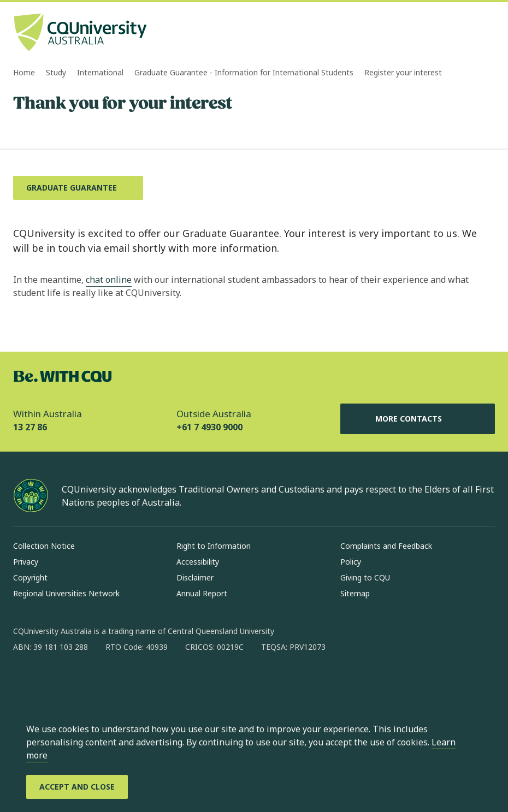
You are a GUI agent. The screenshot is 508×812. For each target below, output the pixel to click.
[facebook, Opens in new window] (25, 682)
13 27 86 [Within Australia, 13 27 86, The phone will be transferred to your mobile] (30, 427)
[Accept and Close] (77, 787)
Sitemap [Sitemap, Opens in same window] (355, 593)
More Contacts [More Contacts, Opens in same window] (417, 419)
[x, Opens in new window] (110, 682)
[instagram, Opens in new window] (54, 682)
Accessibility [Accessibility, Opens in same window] (198, 562)
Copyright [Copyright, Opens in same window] (30, 577)
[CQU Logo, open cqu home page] (80, 33)
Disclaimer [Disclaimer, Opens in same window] (195, 577)
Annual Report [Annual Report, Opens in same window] (202, 593)
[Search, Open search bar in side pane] (465, 33)
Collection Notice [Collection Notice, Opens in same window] (44, 546)
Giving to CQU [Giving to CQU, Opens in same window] (365, 577)
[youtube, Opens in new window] (139, 682)
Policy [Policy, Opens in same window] (351, 562)
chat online (109, 280)
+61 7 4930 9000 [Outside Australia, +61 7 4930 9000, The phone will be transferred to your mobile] (209, 427)
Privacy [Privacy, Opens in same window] (26, 562)
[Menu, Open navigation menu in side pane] (485, 33)
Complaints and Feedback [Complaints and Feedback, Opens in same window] (386, 546)
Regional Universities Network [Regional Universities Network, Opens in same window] (66, 593)
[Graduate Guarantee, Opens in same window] (78, 188)
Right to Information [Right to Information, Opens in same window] (214, 546)
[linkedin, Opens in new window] (82, 682)
